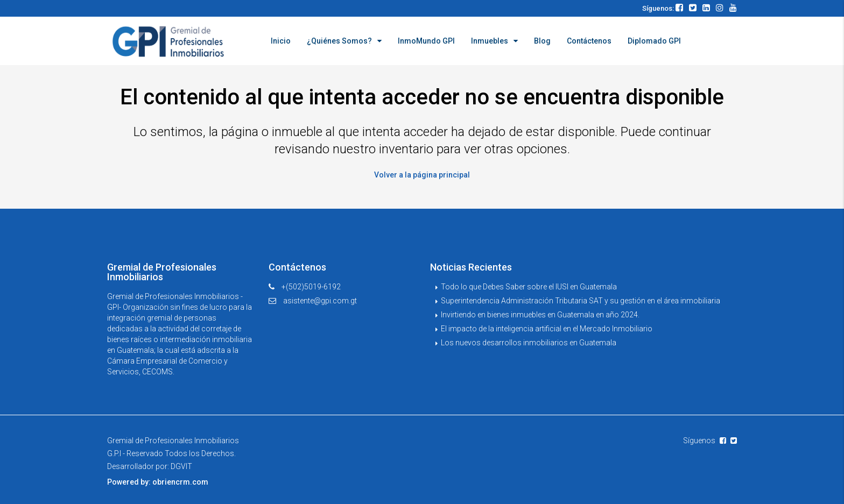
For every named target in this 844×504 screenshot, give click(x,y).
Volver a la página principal (422, 174)
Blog (542, 41)
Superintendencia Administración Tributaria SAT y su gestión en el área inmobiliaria (581, 300)
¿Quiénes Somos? (339, 41)
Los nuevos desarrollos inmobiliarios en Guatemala (529, 342)
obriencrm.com (180, 481)
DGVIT (181, 466)
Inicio (281, 41)
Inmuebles (490, 41)
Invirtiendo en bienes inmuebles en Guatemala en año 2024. (540, 314)
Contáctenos (589, 41)
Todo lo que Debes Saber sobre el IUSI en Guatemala (529, 286)
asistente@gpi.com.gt (320, 300)
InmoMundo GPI (426, 41)
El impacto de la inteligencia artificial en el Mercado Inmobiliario (547, 328)
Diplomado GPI (654, 41)
